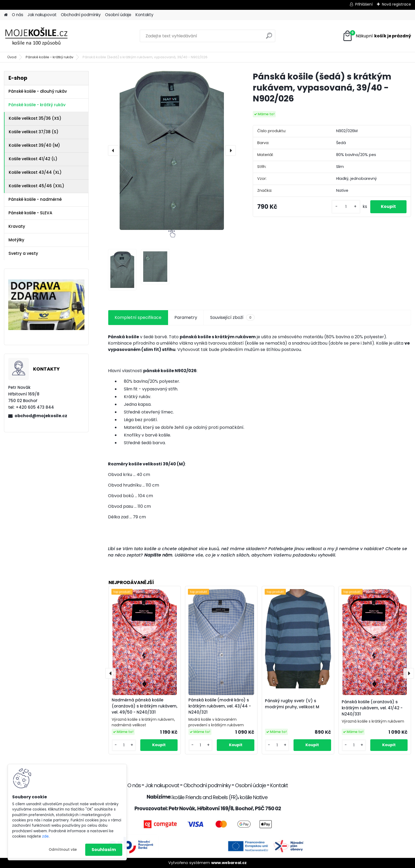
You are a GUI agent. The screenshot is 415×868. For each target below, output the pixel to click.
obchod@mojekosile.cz (41, 416)
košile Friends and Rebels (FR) (205, 797)
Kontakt (279, 785)
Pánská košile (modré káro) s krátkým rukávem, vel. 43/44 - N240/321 (220, 706)
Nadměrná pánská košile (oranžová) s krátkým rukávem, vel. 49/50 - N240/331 (145, 706)
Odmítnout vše (63, 850)
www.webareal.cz (229, 863)
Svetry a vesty (23, 253)
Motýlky (16, 240)
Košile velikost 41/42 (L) (33, 159)
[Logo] (40, 36)
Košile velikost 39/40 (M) (34, 145)
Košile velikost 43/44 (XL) (35, 172)
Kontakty (145, 15)
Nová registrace (396, 4)
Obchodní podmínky (81, 15)
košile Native (254, 797)
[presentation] (113, 150)
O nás (18, 15)
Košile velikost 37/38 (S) (34, 132)
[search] (269, 38)
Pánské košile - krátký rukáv (49, 57)
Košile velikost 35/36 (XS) (35, 118)
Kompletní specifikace (138, 317)
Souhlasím (104, 850)
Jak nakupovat (42, 15)
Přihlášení (364, 4)
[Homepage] (6, 15)
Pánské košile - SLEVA (30, 213)
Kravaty (17, 226)
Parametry (186, 317)
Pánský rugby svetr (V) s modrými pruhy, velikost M (292, 704)
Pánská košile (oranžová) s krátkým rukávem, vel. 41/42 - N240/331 (372, 708)
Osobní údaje (118, 15)
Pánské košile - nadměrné (35, 199)
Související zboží (232, 318)
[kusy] (346, 207)
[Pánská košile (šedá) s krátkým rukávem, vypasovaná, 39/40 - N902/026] (172, 150)
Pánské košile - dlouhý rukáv (38, 91)
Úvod (12, 57)
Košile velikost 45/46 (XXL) (37, 186)
